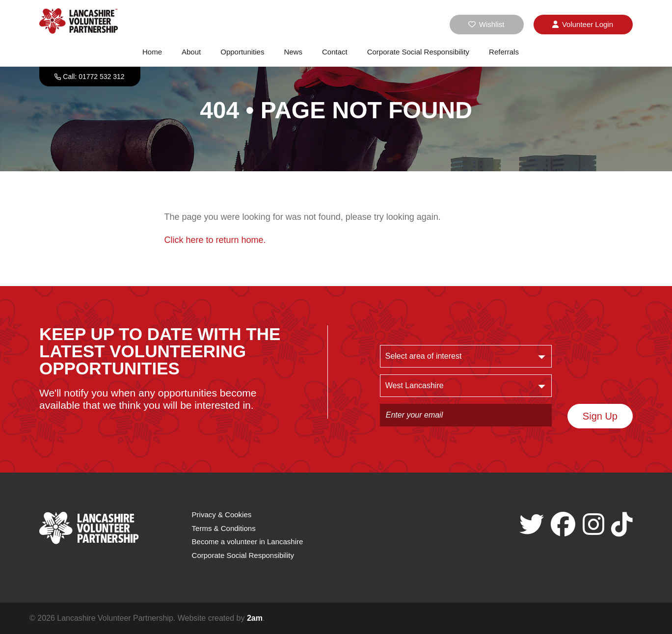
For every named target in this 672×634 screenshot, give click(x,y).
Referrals (504, 52)
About (191, 52)
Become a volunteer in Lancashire (248, 542)
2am (255, 618)
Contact (335, 52)
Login (583, 25)
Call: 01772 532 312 (94, 77)
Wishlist (486, 24)
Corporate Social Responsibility (418, 52)
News (293, 52)
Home (152, 52)
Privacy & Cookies (222, 515)
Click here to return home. (215, 240)
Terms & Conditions (224, 528)
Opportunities (242, 52)
